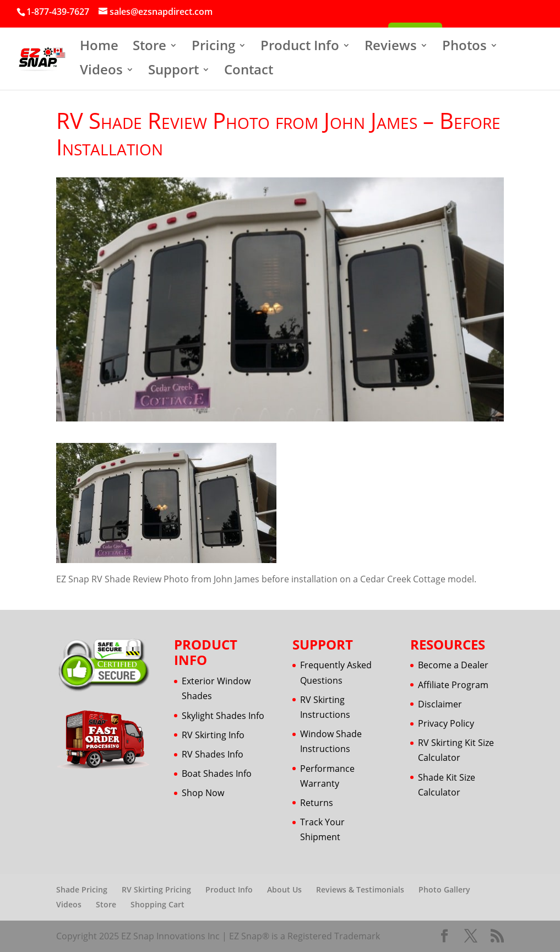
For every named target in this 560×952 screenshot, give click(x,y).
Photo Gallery (444, 889)
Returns (317, 803)
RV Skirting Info (213, 735)
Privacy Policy (446, 723)
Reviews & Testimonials (360, 889)
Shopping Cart (157, 904)
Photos (464, 48)
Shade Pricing (82, 889)
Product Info (300, 48)
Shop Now (203, 793)
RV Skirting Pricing (156, 889)
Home (99, 48)
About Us (284, 889)
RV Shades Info (213, 754)
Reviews (391, 48)
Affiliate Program (453, 685)
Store (149, 48)
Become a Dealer (453, 665)
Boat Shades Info (217, 773)
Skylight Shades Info (223, 716)
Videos (101, 72)
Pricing (213, 48)
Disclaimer (440, 704)
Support (173, 72)
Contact (249, 72)
